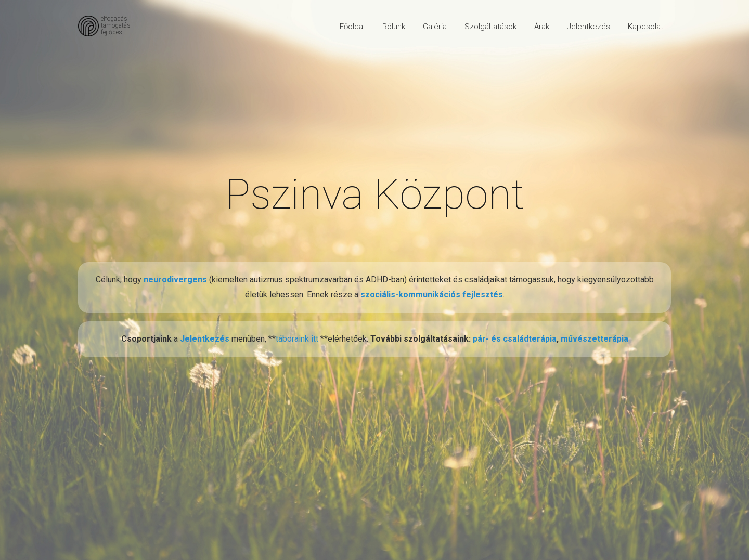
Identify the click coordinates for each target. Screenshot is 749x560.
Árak (542, 27)
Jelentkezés (589, 27)
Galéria (435, 27)
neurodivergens (175, 279)
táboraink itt (298, 339)
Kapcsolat (645, 27)
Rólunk (394, 27)
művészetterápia (595, 339)
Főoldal (352, 27)
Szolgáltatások (490, 27)
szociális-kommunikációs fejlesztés (432, 295)
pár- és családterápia (515, 339)
